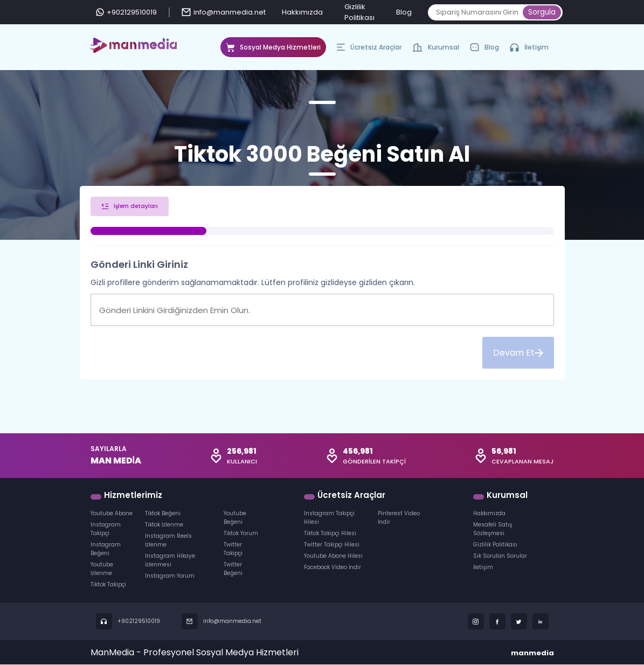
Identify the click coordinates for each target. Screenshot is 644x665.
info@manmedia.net (224, 12)
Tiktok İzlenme (164, 525)
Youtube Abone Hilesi (333, 556)
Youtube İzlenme (102, 569)
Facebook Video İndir (333, 568)
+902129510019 (126, 12)
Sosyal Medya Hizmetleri (273, 50)
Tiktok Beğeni (163, 514)
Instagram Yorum (170, 576)
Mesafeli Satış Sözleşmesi (493, 529)
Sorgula (542, 12)
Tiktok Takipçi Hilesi (330, 534)
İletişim (529, 47)
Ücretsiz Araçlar (369, 50)
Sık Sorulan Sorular (500, 556)
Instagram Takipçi (106, 529)
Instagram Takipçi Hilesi (329, 518)
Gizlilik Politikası (495, 545)
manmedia (532, 653)
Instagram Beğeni (106, 549)
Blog (404, 12)
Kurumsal (436, 50)
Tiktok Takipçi (108, 585)
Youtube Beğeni (235, 518)
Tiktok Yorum (241, 534)
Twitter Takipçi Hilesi (332, 545)
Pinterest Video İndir (399, 518)
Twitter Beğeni (233, 569)
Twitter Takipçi (233, 549)
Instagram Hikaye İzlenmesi (170, 561)
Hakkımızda (302, 12)
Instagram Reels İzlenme (168, 541)
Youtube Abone (112, 514)
